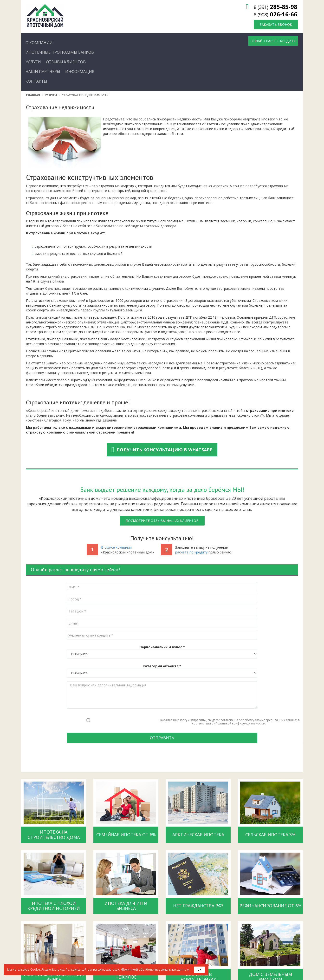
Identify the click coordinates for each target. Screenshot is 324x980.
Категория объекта (162, 666)
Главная (33, 95)
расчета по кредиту (191, 552)
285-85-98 (275, 7)
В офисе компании (116, 547)
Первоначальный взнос (162, 647)
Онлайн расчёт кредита (273, 41)
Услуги (51, 95)
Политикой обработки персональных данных (155, 970)
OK (199, 970)
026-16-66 (275, 14)
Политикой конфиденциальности (240, 723)
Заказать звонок (276, 24)
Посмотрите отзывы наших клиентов (162, 521)
